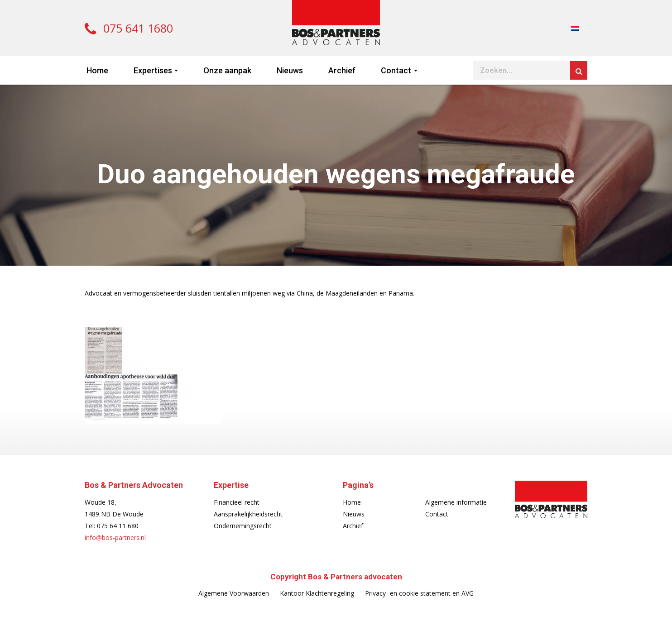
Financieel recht (237, 502)
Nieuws (290, 70)
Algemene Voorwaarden (234, 593)
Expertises (153, 70)
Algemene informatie (456, 502)
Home (97, 70)
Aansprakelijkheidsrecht (248, 514)
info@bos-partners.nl (115, 537)
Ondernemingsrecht (243, 526)
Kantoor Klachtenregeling (317, 593)
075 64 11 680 (118, 526)
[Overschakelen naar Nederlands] (575, 28)
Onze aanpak (227, 70)
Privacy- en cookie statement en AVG (419, 593)
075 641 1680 (129, 28)
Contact (396, 70)
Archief (342, 70)
